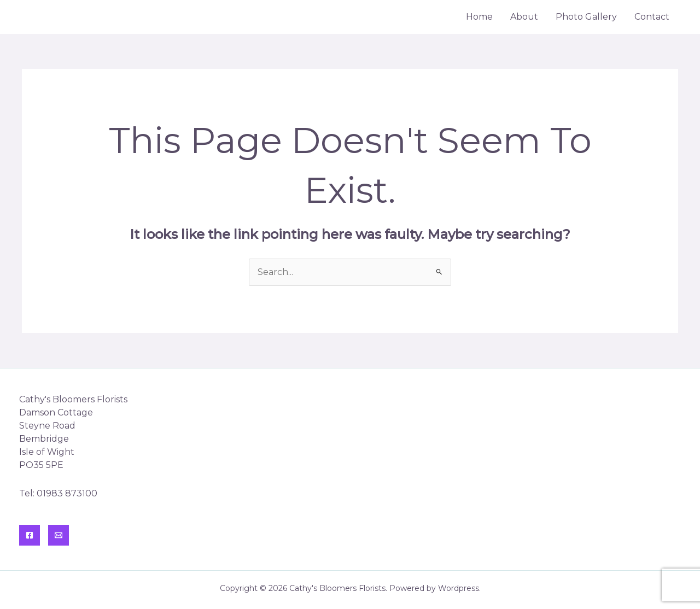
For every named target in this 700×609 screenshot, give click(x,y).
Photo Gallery (586, 17)
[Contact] (59, 535)
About (524, 17)
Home (479, 17)
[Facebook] (30, 535)
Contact (652, 17)
